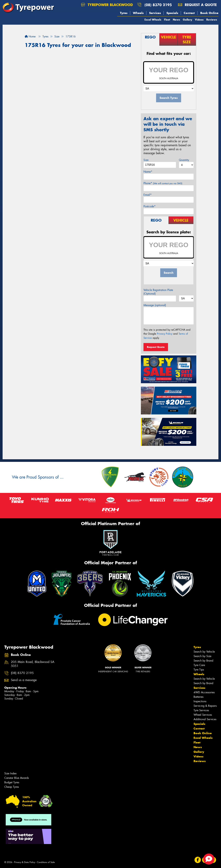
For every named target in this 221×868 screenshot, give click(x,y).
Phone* (163, 183)
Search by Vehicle (204, 652)
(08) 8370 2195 (158, 5)
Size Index (10, 773)
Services (155, 13)
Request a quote (197, 5)
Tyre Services (201, 710)
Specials (172, 13)
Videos (199, 20)
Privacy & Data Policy (25, 862)
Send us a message (24, 680)
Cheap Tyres (12, 787)
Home (30, 36)
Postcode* (150, 206)
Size (146, 160)
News (176, 20)
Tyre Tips (199, 670)
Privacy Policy (165, 334)
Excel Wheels (153, 20)
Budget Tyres (12, 782)
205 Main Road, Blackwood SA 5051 (33, 664)
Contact (189, 13)
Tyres (124, 13)
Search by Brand (203, 661)
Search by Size (202, 656)
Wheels (138, 13)
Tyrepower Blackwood (107, 5)
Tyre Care (199, 665)
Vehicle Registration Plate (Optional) (158, 292)
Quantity (184, 160)
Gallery (188, 20)
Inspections (200, 701)
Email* (148, 195)
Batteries (198, 697)
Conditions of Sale (46, 862)
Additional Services (205, 719)
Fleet (167, 20)
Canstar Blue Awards (17, 778)
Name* (148, 172)
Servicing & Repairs (205, 706)
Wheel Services (203, 715)
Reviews (212, 20)
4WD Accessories (204, 692)
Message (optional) (155, 305)
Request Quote (156, 347)
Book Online (209, 13)
